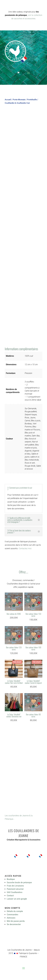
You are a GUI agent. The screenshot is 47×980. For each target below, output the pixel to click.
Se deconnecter (14, 924)
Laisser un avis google (17, 899)
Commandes (12, 915)
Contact (10, 896)
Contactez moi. (25, 548)
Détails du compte (15, 911)
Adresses (11, 918)
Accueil (8, 100)
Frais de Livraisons (15, 886)
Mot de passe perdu (16, 921)
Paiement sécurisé (15, 889)
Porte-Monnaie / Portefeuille (25, 100)
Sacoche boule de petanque (19, 882)
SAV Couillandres (15, 892)
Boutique (11, 879)
